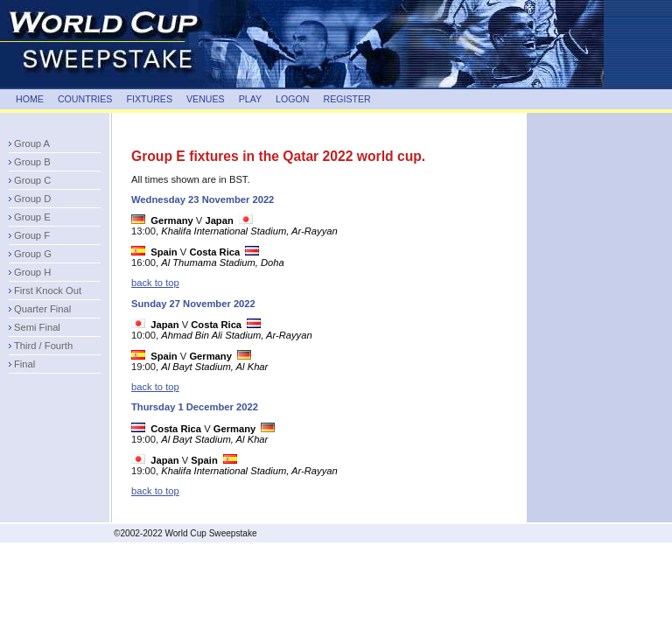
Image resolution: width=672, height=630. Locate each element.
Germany (172, 220)
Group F (32, 235)
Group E (32, 217)
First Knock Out (48, 290)
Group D (32, 199)
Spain (164, 252)
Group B (32, 162)
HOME (30, 99)
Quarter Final (42, 309)
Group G (33, 254)
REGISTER (346, 99)
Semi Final (37, 327)
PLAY (250, 99)
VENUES (206, 99)
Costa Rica (214, 252)
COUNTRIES (85, 99)
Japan (219, 220)
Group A (32, 143)
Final (24, 364)
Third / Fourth (43, 346)
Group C (32, 180)
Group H (32, 272)
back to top (155, 283)
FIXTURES (149, 99)
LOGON (292, 99)
